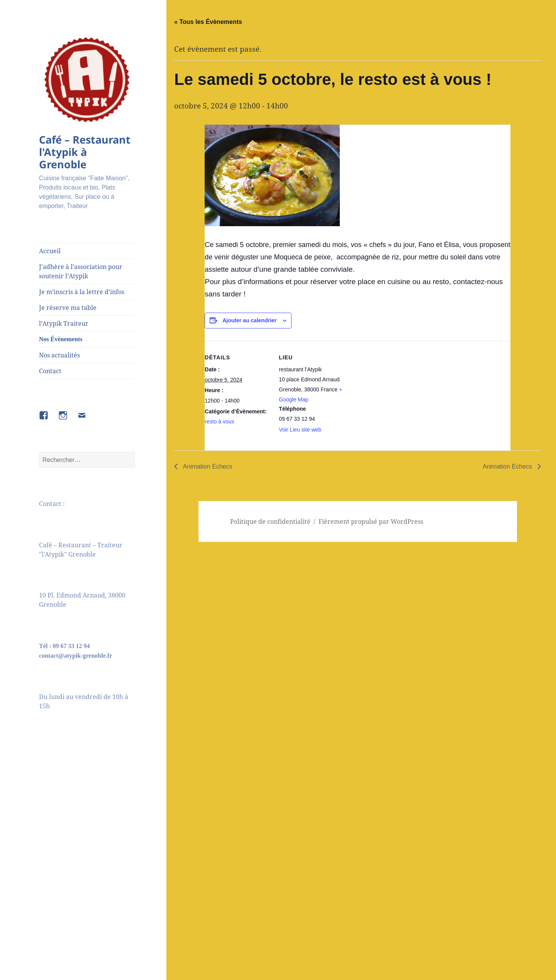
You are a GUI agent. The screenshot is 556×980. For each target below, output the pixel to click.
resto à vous (219, 421)
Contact (50, 371)
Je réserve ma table (68, 308)
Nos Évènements (61, 339)
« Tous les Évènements (208, 22)
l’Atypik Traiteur (64, 323)
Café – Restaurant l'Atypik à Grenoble (85, 152)
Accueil (50, 251)
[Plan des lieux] (394, 394)
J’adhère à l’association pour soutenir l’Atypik (81, 271)
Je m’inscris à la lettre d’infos (82, 292)
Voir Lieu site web (300, 430)
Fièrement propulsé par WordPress (371, 521)
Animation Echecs (207, 466)
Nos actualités (59, 355)
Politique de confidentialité (270, 521)
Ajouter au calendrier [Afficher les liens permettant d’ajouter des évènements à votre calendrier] (249, 320)
